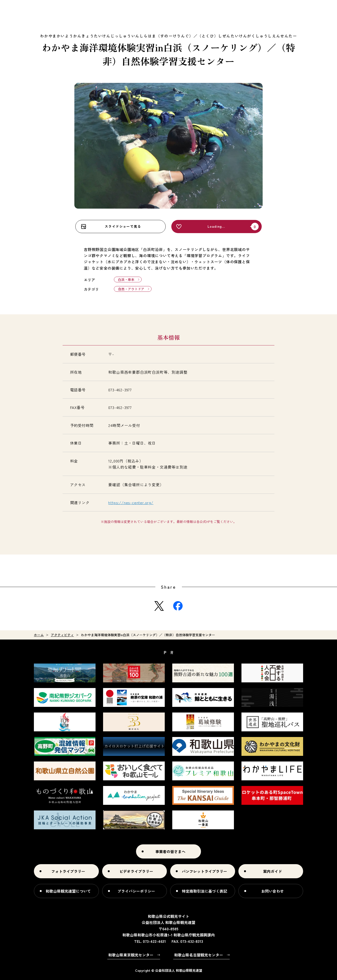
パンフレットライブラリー (205, 871)
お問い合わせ (273, 891)
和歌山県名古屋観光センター (199, 955)
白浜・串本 (126, 279)
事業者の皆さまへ (170, 851)
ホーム (39, 635)
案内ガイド (273, 871)
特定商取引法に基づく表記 (205, 891)
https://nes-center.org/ (131, 502)
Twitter (159, 606)
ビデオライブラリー (136, 871)
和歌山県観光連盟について (68, 891)
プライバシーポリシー (136, 891)
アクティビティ (62, 635)
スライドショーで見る (123, 226)
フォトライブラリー (68, 871)
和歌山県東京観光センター (131, 955)
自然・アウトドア (131, 289)
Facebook (178, 606)
